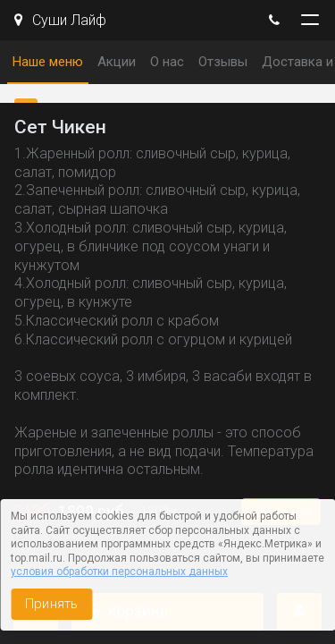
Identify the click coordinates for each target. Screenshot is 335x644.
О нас (167, 62)
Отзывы (223, 62)
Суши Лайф (60, 20)
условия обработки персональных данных (119, 572)
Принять (51, 604)
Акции (117, 62)
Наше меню (48, 62)
